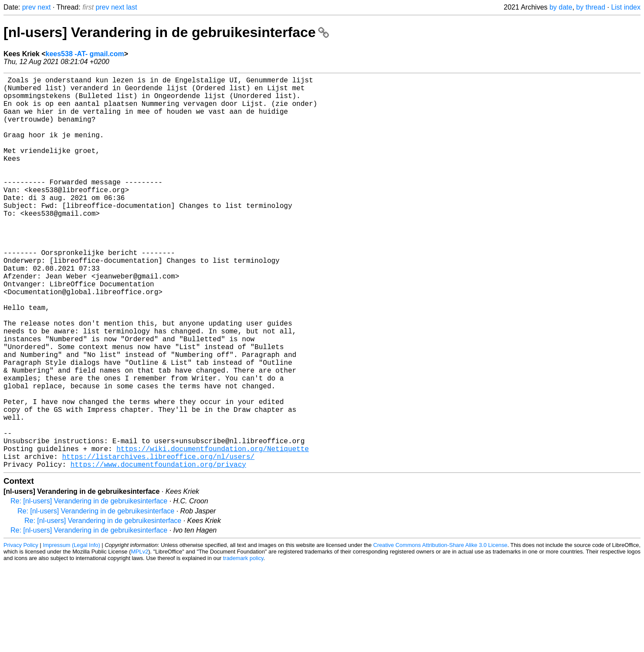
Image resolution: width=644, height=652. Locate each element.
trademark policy (243, 645)
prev (29, 7)
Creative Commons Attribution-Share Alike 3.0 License (440, 632)
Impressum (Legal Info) (71, 632)
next (44, 7)
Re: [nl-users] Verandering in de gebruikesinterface (89, 588)
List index (626, 7)
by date (561, 7)
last (132, 7)
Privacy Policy (21, 632)
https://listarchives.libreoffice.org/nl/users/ (158, 542)
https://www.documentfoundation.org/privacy (158, 551)
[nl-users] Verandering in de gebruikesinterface (166, 32)
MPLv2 (139, 639)
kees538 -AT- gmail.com (85, 54)
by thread (591, 7)
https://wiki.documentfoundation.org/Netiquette (213, 532)
